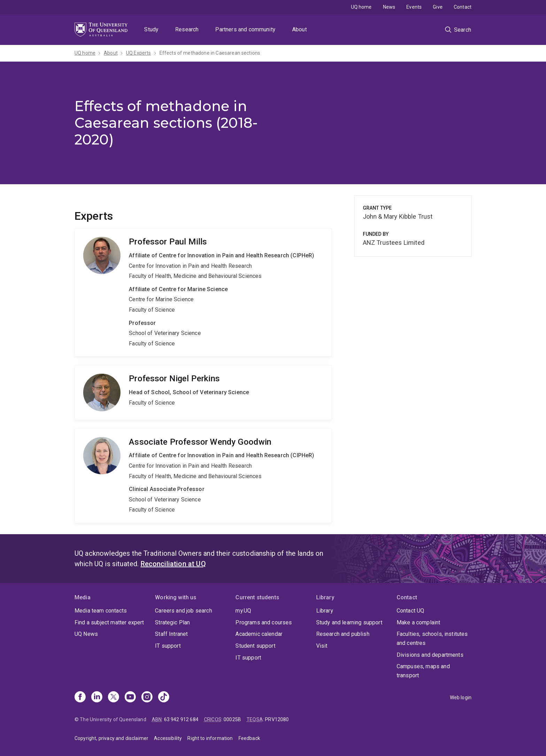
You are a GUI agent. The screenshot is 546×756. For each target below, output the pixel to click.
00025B (232, 719)
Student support (255, 646)
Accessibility (168, 738)
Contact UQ (411, 611)
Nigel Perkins (203, 392)
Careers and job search (184, 611)
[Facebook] (80, 697)
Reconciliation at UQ (173, 564)
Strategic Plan (172, 622)
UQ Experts (139, 53)
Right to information (210, 738)
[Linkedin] (97, 697)
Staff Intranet (171, 634)
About (299, 29)
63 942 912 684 (181, 719)
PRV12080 (277, 719)
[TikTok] (164, 697)
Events (414, 7)
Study (151, 29)
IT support (168, 646)
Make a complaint (419, 622)
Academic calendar (259, 634)
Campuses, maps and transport (423, 671)
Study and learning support (349, 622)
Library (325, 611)
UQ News (86, 634)
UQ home (361, 7)
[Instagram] (147, 697)
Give (438, 7)
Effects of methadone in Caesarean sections (210, 53)
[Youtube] (130, 697)
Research (187, 29)
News (389, 7)
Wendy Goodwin (203, 476)
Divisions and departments (430, 655)
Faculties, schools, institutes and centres (432, 638)
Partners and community (245, 29)
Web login (461, 697)
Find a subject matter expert (109, 622)
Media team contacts (101, 611)
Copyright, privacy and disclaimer (111, 738)
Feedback (249, 738)
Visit (322, 646)
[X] (114, 697)
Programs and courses (264, 622)
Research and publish (343, 634)
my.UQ (243, 611)
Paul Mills (203, 292)
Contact (463, 7)
